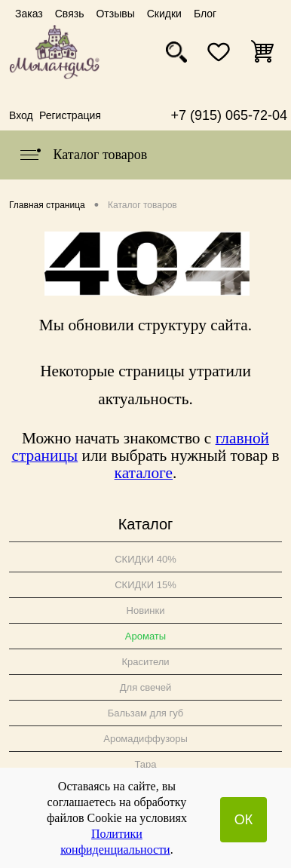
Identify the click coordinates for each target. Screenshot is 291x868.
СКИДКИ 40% (145, 559)
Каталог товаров (83, 155)
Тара (145, 764)
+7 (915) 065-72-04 (229, 115)
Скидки (164, 14)
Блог (205, 14)
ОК (244, 820)
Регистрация (70, 115)
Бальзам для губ (146, 713)
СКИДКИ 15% (145, 585)
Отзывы (115, 14)
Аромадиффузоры (145, 739)
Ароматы (145, 636)
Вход (21, 115)
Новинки (146, 610)
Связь (70, 14)
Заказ (29, 14)
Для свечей (145, 687)
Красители (145, 662)
